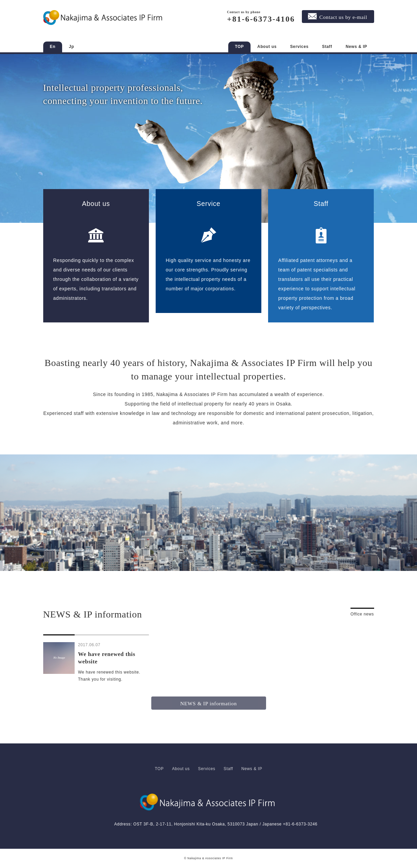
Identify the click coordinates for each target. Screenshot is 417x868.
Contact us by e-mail (343, 17)
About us (267, 47)
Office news (362, 614)
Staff (327, 47)
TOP (239, 47)
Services (299, 47)
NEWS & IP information (209, 703)
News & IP (357, 47)
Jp (71, 47)
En (53, 47)
